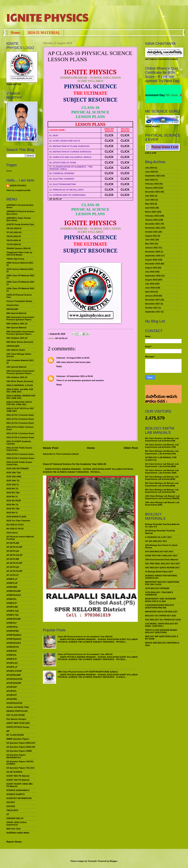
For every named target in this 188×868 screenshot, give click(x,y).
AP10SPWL (12, 699)
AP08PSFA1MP (14, 591)
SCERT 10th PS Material (18, 780)
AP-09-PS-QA (13, 567)
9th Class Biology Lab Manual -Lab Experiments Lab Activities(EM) (162, 484)
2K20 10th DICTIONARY (18, 469)
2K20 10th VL (13, 485)
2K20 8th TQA (13, 493)
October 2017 (151, 308)
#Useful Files (13, 305)
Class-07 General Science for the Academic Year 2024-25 (75, 464)
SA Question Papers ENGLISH (21, 747)
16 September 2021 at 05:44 (80, 376)
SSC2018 (11, 806)
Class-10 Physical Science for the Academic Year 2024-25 (85, 654)
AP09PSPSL (12, 627)
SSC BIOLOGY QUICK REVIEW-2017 (162, 568)
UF (8, 814)
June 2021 (150, 240)
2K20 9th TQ (12, 505)
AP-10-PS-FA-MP (14, 571)
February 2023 (152, 184)
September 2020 (153, 256)
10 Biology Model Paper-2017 (159, 572)
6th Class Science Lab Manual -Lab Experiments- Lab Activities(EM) (162, 465)
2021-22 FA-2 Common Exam (20, 419)
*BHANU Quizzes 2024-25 (18, 248)
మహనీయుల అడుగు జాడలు (18, 833)
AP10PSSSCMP (14, 683)
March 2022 (151, 212)
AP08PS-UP (12, 583)
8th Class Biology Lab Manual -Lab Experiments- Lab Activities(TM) (162, 452)
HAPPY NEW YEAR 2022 (18, 723)
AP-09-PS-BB (13, 559)
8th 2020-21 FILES (15, 525)
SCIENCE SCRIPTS (16, 794)
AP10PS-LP (12, 667)
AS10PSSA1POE (14, 703)
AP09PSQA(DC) (14, 635)
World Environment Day (157, 95)
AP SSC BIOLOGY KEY (156, 541)
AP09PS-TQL (13, 615)
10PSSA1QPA (13, 346)
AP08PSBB (12, 587)
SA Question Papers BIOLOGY (21, 743)
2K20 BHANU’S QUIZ (16, 517)
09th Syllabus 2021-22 (17, 338)
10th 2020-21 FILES (16, 350)
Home (15, 33)
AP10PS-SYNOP (14, 671)
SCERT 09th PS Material (18, 776)
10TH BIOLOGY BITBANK (157, 588)
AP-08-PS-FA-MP (14, 547)
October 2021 (151, 232)
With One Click (14, 829)
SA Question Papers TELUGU (20, 768)
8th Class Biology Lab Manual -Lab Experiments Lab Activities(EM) (162, 478)
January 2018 (151, 296)
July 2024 (150, 168)
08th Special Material (16, 313)
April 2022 (150, 208)
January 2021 (151, 248)
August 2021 (151, 236)
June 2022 (150, 200)
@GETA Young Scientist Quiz (20, 224)
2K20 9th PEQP (14, 501)
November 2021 (153, 228)
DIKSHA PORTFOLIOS (17, 711)
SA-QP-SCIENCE (14, 772)
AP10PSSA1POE (14, 679)
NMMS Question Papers (18, 739)
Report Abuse (14, 842)
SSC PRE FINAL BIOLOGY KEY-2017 (163, 564)
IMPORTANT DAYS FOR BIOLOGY (161, 612)
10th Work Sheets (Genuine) (20, 381)
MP (8, 731)
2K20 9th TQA (13, 509)
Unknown (61, 358)
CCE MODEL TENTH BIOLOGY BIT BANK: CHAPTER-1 (162, 625)
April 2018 (150, 292)
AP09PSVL (11, 655)
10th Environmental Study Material (162, 560)
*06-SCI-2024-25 (14, 228)
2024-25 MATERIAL (44, 33)
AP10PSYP (12, 695)
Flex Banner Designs (16, 719)
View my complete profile (18, 190)
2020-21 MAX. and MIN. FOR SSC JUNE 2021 (20, 390)
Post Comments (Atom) (68, 454)
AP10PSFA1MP (14, 675)
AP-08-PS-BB (13, 543)
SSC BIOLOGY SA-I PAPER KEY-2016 (163, 620)
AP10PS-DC (12, 663)
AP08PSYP (12, 603)
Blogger (113, 861)
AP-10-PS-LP (61, 338)
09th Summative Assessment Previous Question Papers (20, 333)
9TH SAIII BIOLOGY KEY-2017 (159, 552)
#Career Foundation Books (19, 301)
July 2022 (150, 196)
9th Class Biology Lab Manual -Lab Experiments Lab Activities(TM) (162, 491)
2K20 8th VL (12, 497)
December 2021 (152, 224)
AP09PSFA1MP (14, 619)
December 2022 (152, 192)
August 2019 (151, 268)
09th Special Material (16, 328)
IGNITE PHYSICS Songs (18, 727)
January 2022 (151, 220)
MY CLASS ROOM (15, 735)
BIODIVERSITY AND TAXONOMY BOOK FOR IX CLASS (161, 600)
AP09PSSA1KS (14, 643)
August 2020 (151, 260)
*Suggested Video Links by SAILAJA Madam (19, 254)
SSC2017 (11, 802)
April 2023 (150, 180)
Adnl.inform (12, 533)
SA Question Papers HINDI (19, 751)
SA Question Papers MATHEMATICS (16, 756)
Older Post (131, 448)
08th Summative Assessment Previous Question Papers (20, 318)
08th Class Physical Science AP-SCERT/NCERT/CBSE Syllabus (88, 672)
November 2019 (153, 264)
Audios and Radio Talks (18, 707)
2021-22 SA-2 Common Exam (20, 437)
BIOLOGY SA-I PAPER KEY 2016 (161, 616)
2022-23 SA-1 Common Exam (20, 458)
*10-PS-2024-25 (14, 244)
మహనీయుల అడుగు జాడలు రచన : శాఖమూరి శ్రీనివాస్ (161, 391)
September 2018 (153, 276)
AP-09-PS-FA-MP (14, 563)
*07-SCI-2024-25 (14, 232)
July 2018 (150, 284)
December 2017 (152, 300)
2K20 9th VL (12, 513)
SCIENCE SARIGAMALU (18, 790)
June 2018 (150, 288)
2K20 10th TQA (14, 473)
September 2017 (153, 312)
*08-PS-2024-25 (14, 236)
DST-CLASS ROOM (16, 715)
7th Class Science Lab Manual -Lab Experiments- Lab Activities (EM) (162, 472)
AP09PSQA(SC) (14, 639)
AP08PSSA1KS (14, 595)
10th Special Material (16, 367)
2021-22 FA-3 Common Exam (20, 423)
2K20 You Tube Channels (18, 521)
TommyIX (92, 861)
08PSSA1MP (12, 309)
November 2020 (153, 252)
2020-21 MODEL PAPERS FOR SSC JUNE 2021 (21, 397)
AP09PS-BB (12, 607)
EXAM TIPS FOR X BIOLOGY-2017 (161, 556)
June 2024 (150, 172)
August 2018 (151, 280)
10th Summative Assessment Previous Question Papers (20, 372)
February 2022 (152, 216)
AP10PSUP (12, 687)
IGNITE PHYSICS (47, 17)
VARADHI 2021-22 (15, 818)
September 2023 (153, 176)
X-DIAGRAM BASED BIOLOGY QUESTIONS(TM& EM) (160, 606)
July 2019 (150, 272)
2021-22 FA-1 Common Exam (20, 415)
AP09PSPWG (13, 631)
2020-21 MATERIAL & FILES (20, 385)
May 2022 (150, 204)
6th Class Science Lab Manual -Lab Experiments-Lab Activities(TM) (162, 439)
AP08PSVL (11, 599)
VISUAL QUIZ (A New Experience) (16, 823)
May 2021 (150, 244)
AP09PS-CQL (13, 611)
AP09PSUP (12, 651)
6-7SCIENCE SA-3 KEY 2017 (158, 537)
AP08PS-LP (12, 579)
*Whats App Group (15, 259)
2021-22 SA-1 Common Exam (20, 433)
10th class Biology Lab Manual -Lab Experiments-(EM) (162, 504)
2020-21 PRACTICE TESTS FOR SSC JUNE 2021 (19, 403)
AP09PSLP (11, 623)
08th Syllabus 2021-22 (17, 324)
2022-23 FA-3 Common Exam (20, 454)
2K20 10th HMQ (14, 477)
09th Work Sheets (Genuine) (20, 342)
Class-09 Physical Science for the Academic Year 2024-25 (85, 637)
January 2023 (151, 188)
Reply (59, 366)
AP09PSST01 (13, 647)
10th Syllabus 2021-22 (17, 377)
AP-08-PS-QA (13, 551)
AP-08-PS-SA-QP (14, 555)
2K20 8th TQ (12, 489)
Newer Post (51, 448)
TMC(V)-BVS (12, 810)
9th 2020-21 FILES (15, 529)
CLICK (109, 135)
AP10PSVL (11, 691)
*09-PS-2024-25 (14, 240)
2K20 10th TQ (13, 481)
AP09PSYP (12, 659)
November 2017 (153, 304)
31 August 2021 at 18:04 (78, 358)
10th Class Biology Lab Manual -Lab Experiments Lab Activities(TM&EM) (162, 497)
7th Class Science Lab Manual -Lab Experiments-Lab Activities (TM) (162, 446)
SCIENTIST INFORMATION (19, 798)
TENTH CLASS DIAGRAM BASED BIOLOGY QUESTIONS (161, 631)
